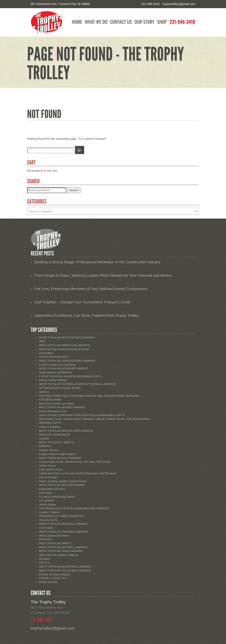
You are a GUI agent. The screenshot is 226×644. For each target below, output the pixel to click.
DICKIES (45, 559)
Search (74, 190)
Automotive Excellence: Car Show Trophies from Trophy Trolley (87, 316)
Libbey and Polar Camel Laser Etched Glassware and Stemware (78, 474)
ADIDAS (44, 392)
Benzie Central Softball (53, 380)
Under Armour (48, 466)
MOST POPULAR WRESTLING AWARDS (65, 345)
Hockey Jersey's (49, 450)
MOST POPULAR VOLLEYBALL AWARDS (65, 571)
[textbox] (113, 211)
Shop (162, 22)
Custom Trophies (49, 512)
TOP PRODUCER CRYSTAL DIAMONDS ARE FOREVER (74, 509)
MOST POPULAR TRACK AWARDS (61, 551)
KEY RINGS (47, 501)
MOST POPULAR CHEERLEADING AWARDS (67, 361)
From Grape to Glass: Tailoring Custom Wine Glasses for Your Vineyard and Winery (103, 276)
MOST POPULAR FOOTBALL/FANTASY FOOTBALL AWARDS (77, 384)
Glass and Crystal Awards (55, 435)
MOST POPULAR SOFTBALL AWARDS (63, 548)
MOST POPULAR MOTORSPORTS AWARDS (67, 338)
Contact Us (121, 22)
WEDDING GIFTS (50, 423)
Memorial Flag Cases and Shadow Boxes (64, 349)
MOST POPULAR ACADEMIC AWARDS (64, 369)
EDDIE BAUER (48, 582)
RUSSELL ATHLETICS (53, 578)
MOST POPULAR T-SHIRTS (56, 443)
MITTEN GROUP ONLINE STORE (60, 388)
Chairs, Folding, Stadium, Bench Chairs (63, 482)
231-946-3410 (182, 22)
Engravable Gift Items (52, 489)
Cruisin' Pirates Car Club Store (58, 365)
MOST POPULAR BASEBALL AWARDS (63, 524)
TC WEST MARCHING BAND (57, 497)
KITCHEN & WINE (50, 400)
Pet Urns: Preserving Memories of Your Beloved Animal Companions (91, 289)
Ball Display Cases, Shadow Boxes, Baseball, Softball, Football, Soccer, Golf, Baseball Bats (94, 419)
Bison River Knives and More (57, 404)
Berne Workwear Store (53, 412)
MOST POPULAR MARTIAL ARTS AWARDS (66, 431)
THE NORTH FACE (51, 470)
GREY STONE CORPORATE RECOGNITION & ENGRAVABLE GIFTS (82, 415)
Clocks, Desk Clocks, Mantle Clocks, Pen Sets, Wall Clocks (75, 462)
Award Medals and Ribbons (56, 373)
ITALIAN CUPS (48, 520)
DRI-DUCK (46, 540)
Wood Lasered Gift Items (54, 536)
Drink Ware (46, 493)
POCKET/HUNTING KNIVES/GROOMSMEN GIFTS (71, 377)
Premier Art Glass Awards (55, 575)
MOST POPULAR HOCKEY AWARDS (62, 408)
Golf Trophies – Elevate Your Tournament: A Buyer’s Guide (83, 302)
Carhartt (44, 439)
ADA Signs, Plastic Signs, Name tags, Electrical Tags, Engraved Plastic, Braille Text (89, 396)
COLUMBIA (46, 353)
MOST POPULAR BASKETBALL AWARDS (65, 567)
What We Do (96, 22)
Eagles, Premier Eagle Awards (57, 454)
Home (77, 22)
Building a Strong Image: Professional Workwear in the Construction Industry (98, 262)
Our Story (144, 22)
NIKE (42, 342)
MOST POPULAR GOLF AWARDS (60, 458)
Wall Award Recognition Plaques (59, 555)
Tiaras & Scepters (50, 427)
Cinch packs (47, 528)
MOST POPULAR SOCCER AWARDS (62, 485)
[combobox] (113, 211)
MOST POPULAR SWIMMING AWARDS (64, 532)
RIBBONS (45, 446)
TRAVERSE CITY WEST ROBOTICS (62, 516)
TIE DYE (44, 563)
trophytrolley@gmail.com (179, 4)
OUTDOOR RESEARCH (54, 357)
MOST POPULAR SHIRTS (55, 544)
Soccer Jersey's (49, 478)
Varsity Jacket (48, 505)
